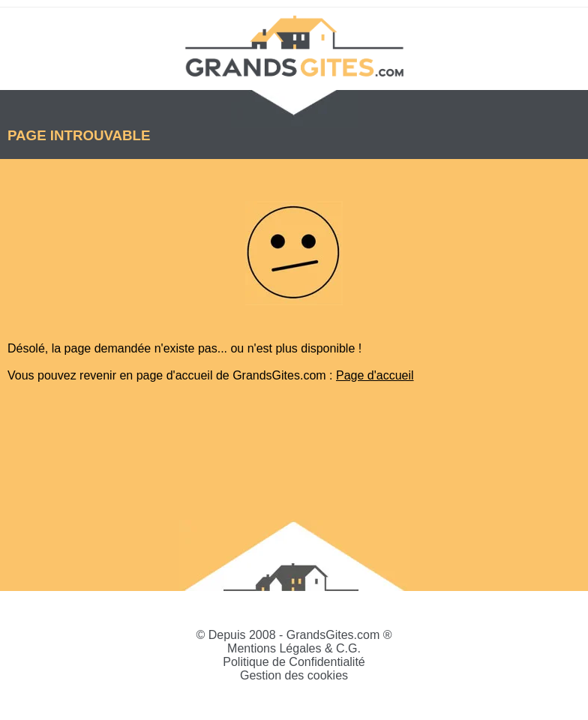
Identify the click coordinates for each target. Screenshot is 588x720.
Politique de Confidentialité (294, 662)
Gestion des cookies (294, 675)
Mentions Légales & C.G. (294, 648)
